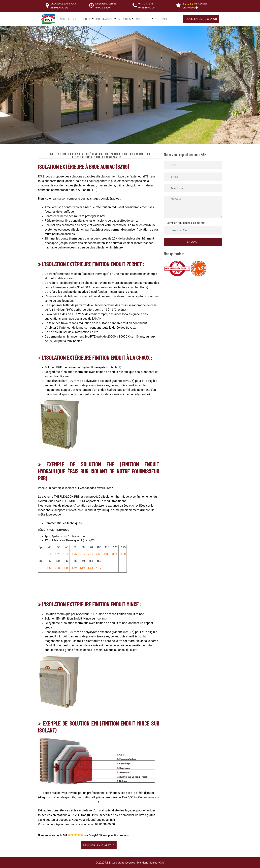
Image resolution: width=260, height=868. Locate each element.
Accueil (65, 19)
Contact (161, 19)
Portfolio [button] (144, 19)
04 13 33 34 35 (146, 4)
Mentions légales (147, 863)
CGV (162, 863)
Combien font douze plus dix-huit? (186, 223)
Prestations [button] (105, 19)
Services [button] (125, 19)
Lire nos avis (189, 8)
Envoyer (193, 242)
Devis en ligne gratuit (201, 19)
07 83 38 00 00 (146, 8)
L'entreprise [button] (82, 19)
